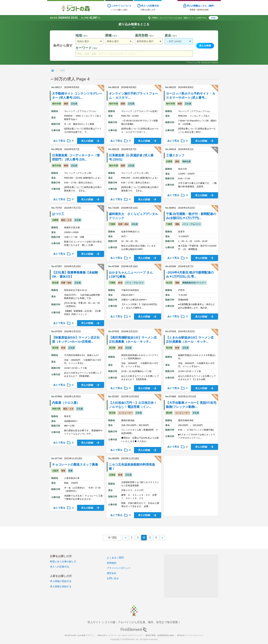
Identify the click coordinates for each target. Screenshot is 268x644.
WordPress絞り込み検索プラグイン (80, 635)
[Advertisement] (191, 486)
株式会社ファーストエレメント (190, 635)
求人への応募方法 (59, 567)
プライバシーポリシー (119, 568)
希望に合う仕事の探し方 (63, 562)
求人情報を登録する (61, 586)
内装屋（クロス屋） (66, 403)
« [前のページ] (126, 538)
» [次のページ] (162, 538)
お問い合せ (113, 578)
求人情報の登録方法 (61, 581)
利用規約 (112, 563)
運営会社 (112, 573)
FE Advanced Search (208, 62)
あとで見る (63, 141)
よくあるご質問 (115, 558)
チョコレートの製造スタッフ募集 (75, 465)
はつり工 (58, 214)
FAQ (213, 18)
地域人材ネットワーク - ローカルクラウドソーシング (120, 635)
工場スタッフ (175, 155)
